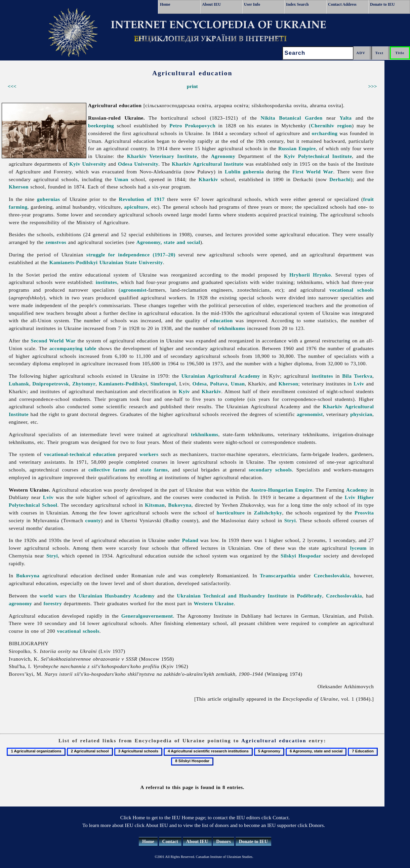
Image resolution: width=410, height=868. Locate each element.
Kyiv (184, 391)
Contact (170, 842)
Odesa (199, 384)
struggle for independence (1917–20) (131, 255)
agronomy (20, 603)
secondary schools (270, 470)
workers (149, 454)
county (93, 520)
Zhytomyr (84, 384)
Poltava (219, 384)
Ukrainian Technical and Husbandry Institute (232, 596)
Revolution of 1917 (142, 199)
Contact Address (342, 4)
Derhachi (340, 179)
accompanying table (73, 348)
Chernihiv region (331, 126)
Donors (223, 842)
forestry (53, 603)
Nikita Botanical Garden (292, 118)
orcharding (325, 133)
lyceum (358, 548)
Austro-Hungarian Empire (281, 490)
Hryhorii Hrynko (310, 275)
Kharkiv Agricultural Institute (208, 164)
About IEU (211, 4)
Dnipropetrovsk (51, 384)
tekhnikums (231, 328)
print (192, 86)
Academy (357, 490)
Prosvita (364, 513)
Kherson (19, 187)
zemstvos (56, 242)
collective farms (108, 470)
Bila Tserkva (357, 376)
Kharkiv (208, 179)
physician (361, 414)
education (221, 320)
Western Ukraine (214, 603)
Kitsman (155, 505)
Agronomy (223, 156)
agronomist (133, 290)
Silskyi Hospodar (301, 556)
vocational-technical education (80, 454)
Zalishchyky (268, 513)
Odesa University (138, 164)
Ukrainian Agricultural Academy (221, 376)
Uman (121, 179)
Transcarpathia (278, 575)
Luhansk (19, 384)
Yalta (345, 118)
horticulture (231, 513)
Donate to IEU (382, 4)
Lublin (233, 172)
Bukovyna (180, 505)
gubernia (253, 172)
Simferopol (163, 384)
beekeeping (101, 126)
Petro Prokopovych (192, 126)
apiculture (136, 207)
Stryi (290, 520)
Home (165, 4)
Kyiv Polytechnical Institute (318, 156)
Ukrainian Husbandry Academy (117, 596)
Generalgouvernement (147, 616)
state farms (154, 470)
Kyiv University (88, 164)
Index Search (297, 4)
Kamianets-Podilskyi (123, 384)
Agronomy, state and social (168, 242)
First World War (313, 172)
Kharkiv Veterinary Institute (162, 156)
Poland (190, 540)
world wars (53, 596)
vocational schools (352, 290)
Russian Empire (297, 148)
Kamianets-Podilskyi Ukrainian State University (106, 262)
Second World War (53, 341)
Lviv (359, 384)
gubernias (48, 199)
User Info (252, 4)
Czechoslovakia (332, 575)
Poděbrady (310, 596)
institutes (107, 282)
